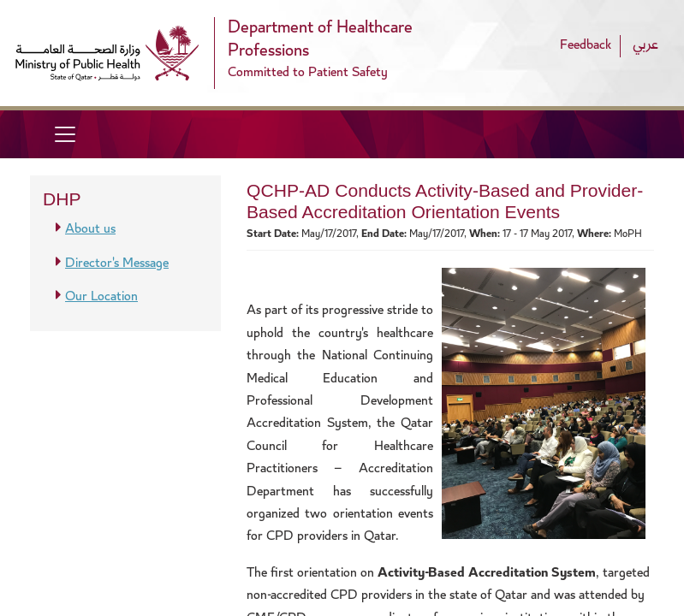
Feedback (586, 46)
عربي (645, 46)
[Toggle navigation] (65, 134)
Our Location (101, 297)
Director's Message (117, 264)
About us (90, 230)
